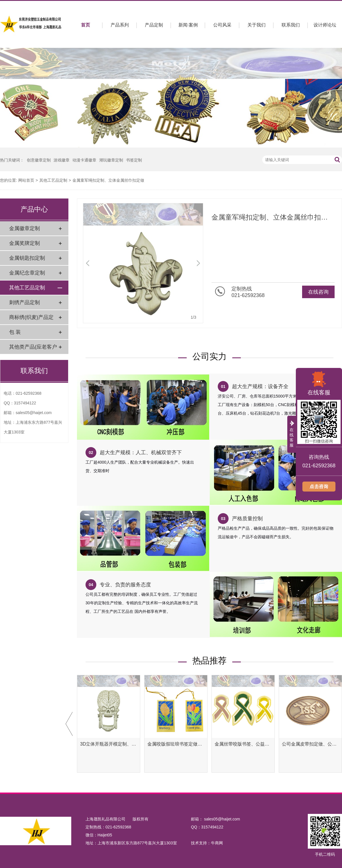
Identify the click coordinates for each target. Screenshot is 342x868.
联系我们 (291, 25)
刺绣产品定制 (25, 302)
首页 (85, 25)
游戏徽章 (62, 160)
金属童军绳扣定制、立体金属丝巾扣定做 (108, 180)
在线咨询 (318, 292)
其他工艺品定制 (53, 180)
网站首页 (26, 180)
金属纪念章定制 (27, 273)
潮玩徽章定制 (111, 160)
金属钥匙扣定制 (27, 258)
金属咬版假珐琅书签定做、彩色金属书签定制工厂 (176, 744)
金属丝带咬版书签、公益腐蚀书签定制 (243, 744)
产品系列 (120, 25)
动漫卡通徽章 (84, 160)
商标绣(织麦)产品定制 (31, 319)
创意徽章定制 (39, 160)
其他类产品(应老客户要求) (33, 349)
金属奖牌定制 (25, 243)
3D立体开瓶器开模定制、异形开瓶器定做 (109, 744)
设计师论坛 (325, 25)
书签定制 (134, 160)
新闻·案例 (188, 25)
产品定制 (154, 25)
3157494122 (25, 403)
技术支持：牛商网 (207, 843)
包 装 (15, 332)
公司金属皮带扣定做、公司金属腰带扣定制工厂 (310, 744)
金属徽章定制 (25, 228)
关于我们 (256, 25)
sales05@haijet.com (34, 413)
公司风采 (222, 25)
